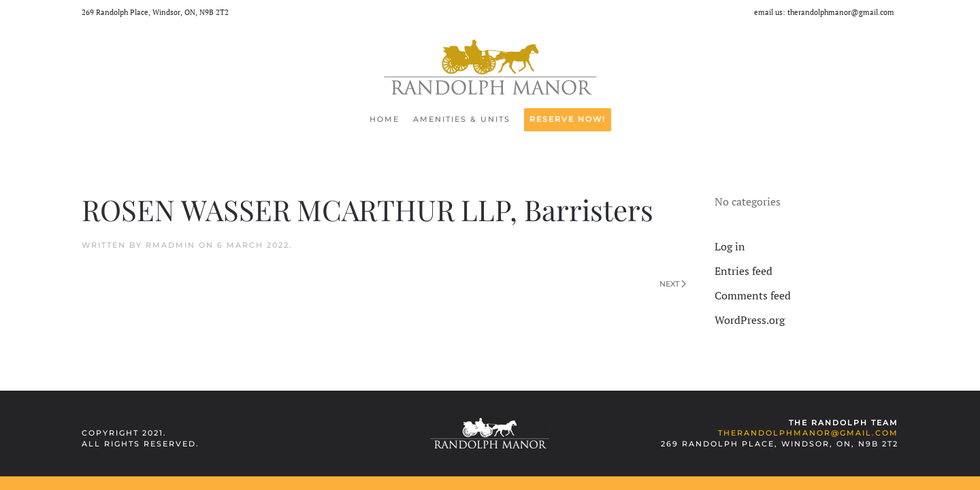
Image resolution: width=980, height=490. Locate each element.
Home (385, 119)
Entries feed (744, 271)
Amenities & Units (462, 119)
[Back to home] (490, 67)
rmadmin (170, 245)
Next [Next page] (673, 284)
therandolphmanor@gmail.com (841, 12)
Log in (730, 246)
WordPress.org (750, 320)
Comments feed (753, 295)
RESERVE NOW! (568, 119)
